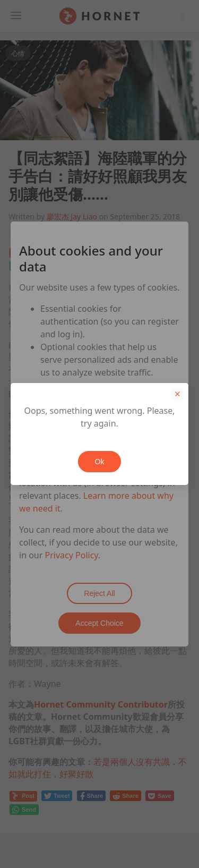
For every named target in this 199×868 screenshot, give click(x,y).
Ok (100, 462)
